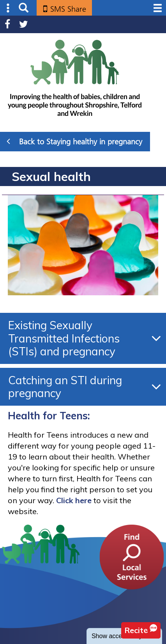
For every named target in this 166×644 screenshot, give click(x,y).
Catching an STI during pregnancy (65, 387)
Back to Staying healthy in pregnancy (74, 141)
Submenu (8, 8)
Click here (74, 500)
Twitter (24, 24)
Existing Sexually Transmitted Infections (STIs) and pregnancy (64, 338)
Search (24, 8)
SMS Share (68, 9)
